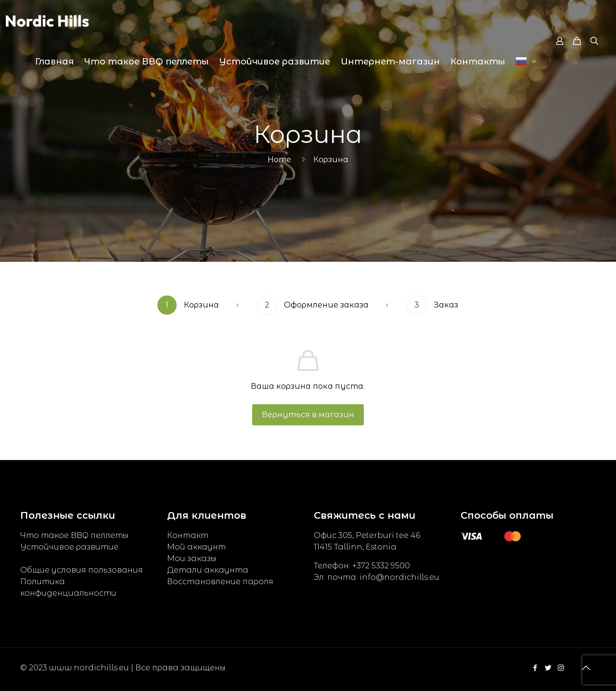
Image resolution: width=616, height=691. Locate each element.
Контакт (188, 535)
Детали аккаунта (208, 570)
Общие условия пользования (82, 570)
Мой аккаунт (196, 547)
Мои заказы (192, 558)
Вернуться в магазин (308, 415)
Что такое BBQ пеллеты (74, 535)
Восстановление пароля (220, 582)
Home (279, 160)
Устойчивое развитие (69, 547)
